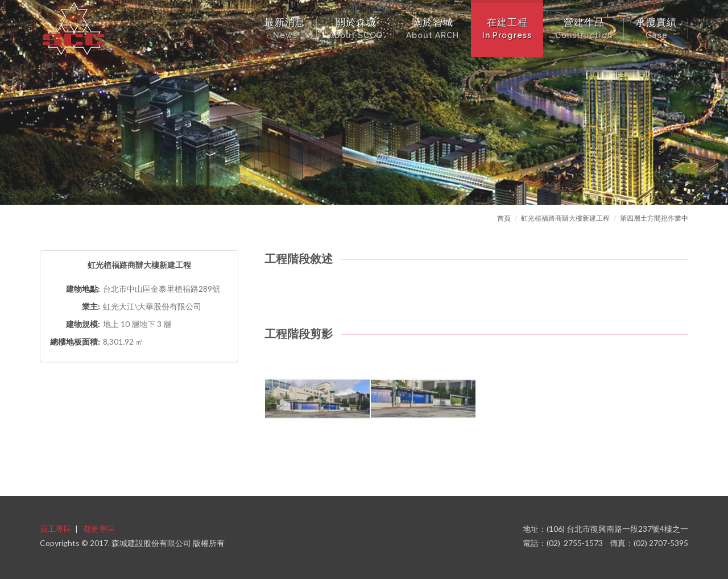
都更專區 (99, 529)
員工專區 (56, 529)
